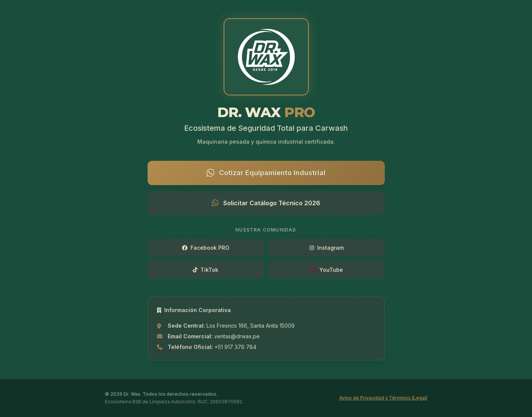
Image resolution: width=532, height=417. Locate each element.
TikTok (206, 270)
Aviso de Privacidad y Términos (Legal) (383, 398)
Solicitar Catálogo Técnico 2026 (266, 203)
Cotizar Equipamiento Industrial (266, 173)
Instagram (327, 248)
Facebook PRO (206, 248)
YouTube (327, 270)
